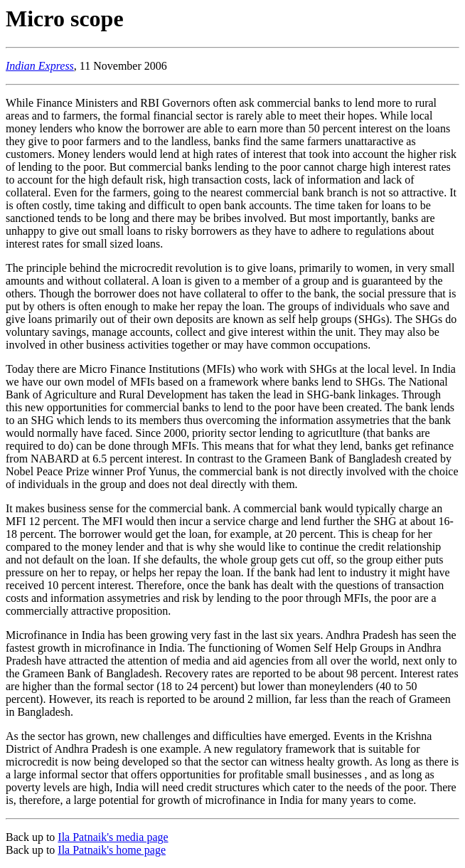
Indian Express (40, 66)
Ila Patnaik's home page (112, 850)
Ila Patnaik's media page (113, 837)
